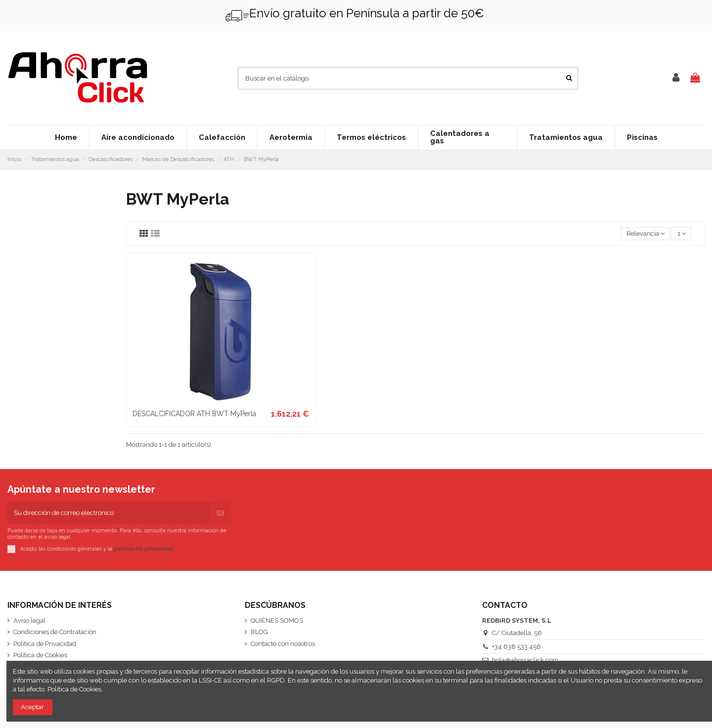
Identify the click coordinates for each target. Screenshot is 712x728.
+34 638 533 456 (516, 647)
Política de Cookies (40, 655)
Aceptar (32, 707)
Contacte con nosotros (283, 644)
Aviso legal (29, 621)
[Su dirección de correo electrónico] (109, 513)
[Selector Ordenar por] (645, 234)
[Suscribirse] (220, 513)
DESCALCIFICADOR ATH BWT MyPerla (194, 414)
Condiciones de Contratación (55, 632)
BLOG (259, 632)
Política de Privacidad (45, 644)
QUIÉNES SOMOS (277, 621)
